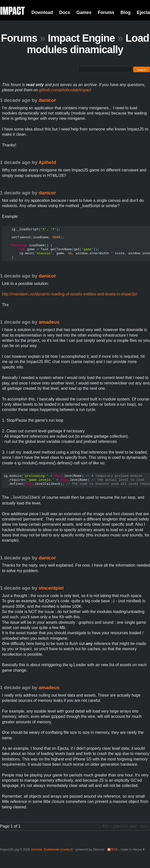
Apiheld (47, 162)
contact (67, 849)
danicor (47, 100)
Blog (125, 12)
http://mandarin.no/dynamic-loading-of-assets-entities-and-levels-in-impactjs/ (70, 294)
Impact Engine (81, 38)
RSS (114, 849)
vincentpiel (51, 588)
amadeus (49, 322)
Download (42, 12)
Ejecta (143, 12)
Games (84, 12)
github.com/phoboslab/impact (65, 90)
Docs (65, 12)
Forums (106, 12)
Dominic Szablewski (45, 849)
